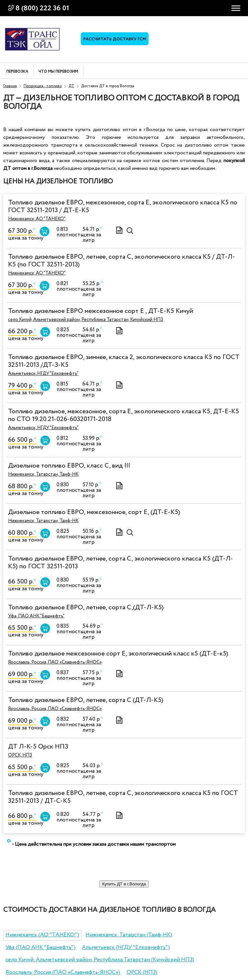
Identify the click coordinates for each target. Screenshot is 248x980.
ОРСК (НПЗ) (142, 972)
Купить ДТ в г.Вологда (124, 884)
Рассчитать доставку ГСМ (115, 39)
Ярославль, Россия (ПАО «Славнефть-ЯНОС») (63, 972)
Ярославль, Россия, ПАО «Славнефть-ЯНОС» (55, 662)
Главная (10, 86)
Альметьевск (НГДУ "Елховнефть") (126, 948)
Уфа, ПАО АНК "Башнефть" (36, 616)
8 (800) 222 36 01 (42, 8)
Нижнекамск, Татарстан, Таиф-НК (43, 474)
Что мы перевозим (58, 72)
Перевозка (17, 72)
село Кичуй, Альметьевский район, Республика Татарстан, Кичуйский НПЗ (86, 320)
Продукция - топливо (43, 86)
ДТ (71, 86)
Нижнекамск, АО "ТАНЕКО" (37, 219)
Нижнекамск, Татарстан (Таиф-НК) (129, 935)
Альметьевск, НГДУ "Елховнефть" (43, 374)
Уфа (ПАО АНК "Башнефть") (41, 948)
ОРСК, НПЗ (20, 755)
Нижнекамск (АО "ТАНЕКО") (42, 935)
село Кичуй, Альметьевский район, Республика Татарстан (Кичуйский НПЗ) (100, 960)
